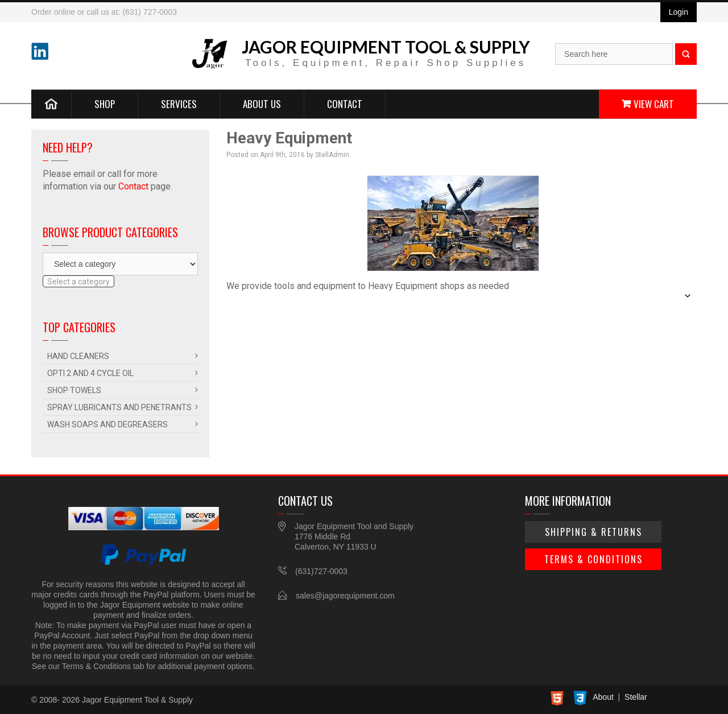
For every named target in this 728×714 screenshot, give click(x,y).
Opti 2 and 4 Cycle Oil (90, 373)
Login (679, 12)
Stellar (636, 697)
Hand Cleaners (78, 356)
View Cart (654, 103)
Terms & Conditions (593, 559)
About (603, 697)
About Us (262, 103)
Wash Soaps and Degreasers (107, 424)
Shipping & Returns (593, 532)
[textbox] (78, 282)
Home (51, 104)
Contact (345, 103)
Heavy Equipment (289, 138)
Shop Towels (74, 390)
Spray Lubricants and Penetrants (119, 407)
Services (179, 103)
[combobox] (78, 281)
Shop (105, 103)
